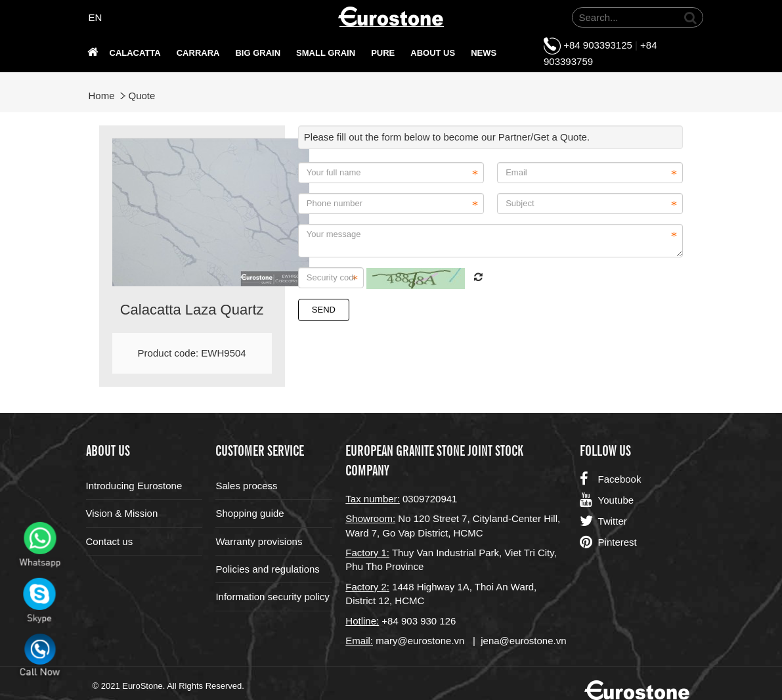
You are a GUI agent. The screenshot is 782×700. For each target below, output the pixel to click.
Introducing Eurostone (134, 486)
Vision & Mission (122, 513)
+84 (391, 621)
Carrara (198, 53)
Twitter (603, 521)
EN (96, 17)
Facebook (611, 479)
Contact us (110, 541)
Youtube (607, 500)
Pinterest (608, 542)
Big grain (258, 53)
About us (433, 53)
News (484, 53)
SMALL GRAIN (326, 53)
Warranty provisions (259, 541)
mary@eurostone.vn (420, 641)
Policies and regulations (267, 569)
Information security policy (272, 597)
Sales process (246, 486)
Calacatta (135, 53)
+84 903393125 (598, 45)
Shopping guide (250, 513)
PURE (383, 53)
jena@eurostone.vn (523, 641)
